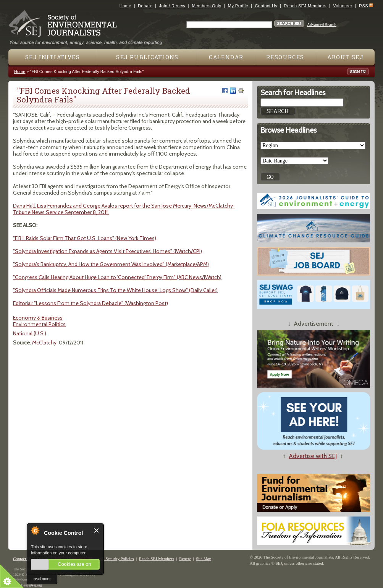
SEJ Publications (147, 57)
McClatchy (44, 343)
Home (125, 6)
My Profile (238, 6)
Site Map (204, 559)
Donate (145, 6)
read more (42, 578)
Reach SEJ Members (305, 6)
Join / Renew (172, 6)
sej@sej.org (33, 585)
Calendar (226, 57)
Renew (185, 559)
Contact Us (266, 6)
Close (97, 530)
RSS (364, 6)
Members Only (207, 6)
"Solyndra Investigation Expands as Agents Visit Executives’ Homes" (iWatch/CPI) (107, 251)
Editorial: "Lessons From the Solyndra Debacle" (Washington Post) (90, 303)
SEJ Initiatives (53, 57)
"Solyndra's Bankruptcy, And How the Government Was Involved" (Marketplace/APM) (111, 264)
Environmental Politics (39, 324)
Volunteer (343, 6)
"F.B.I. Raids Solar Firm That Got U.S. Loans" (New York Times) (85, 238)
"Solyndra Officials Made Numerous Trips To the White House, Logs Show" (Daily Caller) (115, 290)
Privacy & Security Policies (111, 559)
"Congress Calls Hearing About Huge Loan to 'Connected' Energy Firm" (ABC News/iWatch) (117, 277)
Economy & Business (38, 318)
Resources (285, 57)
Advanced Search (322, 24)
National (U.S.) (30, 333)
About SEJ (345, 57)
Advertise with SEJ (313, 456)
